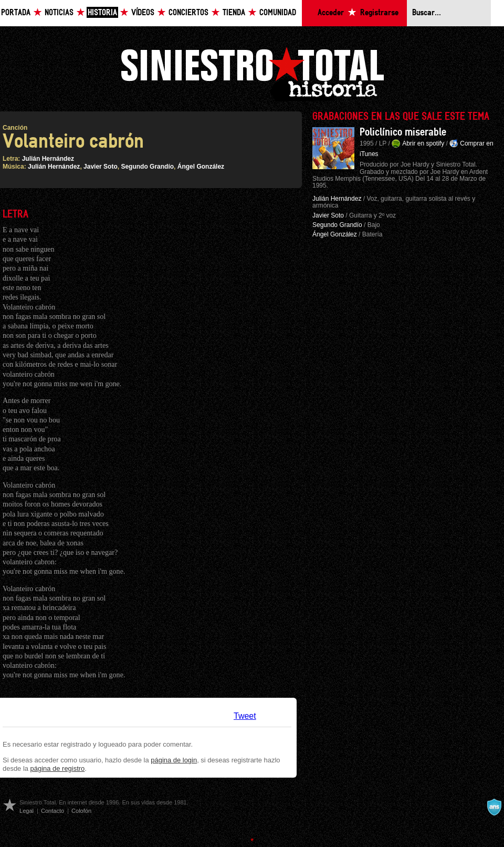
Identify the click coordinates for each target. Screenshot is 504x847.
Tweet (245, 716)
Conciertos (188, 13)
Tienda (234, 13)
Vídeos (143, 13)
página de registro (58, 768)
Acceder (331, 13)
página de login (174, 760)
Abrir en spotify (423, 143)
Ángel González (201, 167)
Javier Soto (101, 167)
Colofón (81, 811)
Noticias (59, 13)
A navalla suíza (494, 807)
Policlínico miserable (403, 132)
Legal (27, 811)
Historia (102, 13)
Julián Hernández (48, 159)
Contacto (52, 811)
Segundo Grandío (147, 167)
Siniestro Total (252, 73)
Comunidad (278, 13)
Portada (16, 13)
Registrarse (379, 13)
